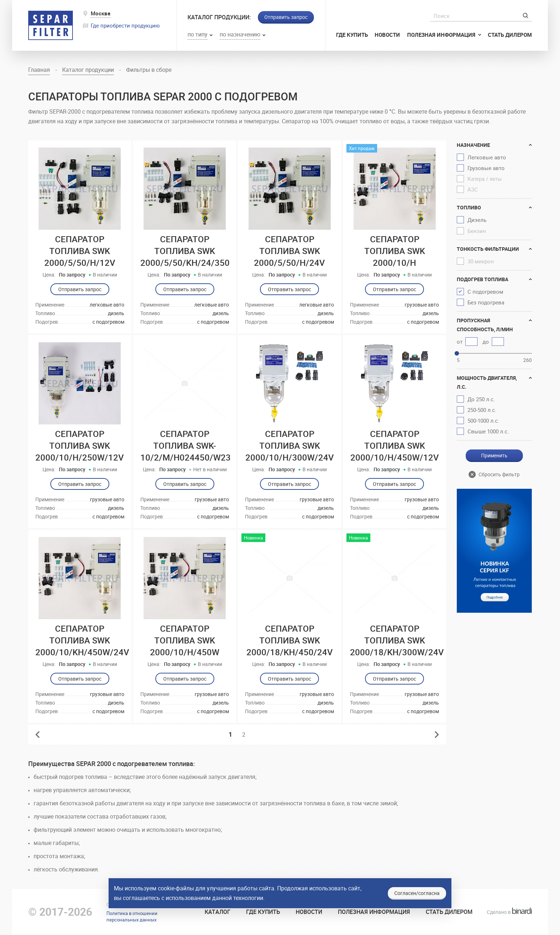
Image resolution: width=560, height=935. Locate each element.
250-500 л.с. (482, 410)
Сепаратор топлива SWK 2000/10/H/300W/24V (290, 446)
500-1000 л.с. (483, 421)
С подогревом (485, 292)
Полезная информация (442, 35)
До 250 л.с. (481, 399)
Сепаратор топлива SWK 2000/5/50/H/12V (80, 251)
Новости (387, 35)
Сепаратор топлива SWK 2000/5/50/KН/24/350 (185, 251)
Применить (494, 455)
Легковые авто (487, 157)
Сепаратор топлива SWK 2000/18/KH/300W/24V (397, 640)
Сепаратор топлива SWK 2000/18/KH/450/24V (290, 640)
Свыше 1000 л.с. (488, 431)
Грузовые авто (486, 168)
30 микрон (481, 261)
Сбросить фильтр (499, 474)
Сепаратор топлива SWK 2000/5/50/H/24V (289, 251)
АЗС (473, 189)
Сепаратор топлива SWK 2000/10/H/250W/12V (80, 446)
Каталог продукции (88, 70)
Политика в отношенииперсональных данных (132, 916)
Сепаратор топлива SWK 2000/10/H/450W (185, 640)
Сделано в (509, 912)
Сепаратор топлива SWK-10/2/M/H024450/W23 (186, 446)
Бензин (477, 231)
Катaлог (217, 912)
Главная (39, 70)
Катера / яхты (485, 179)
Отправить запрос (286, 17)
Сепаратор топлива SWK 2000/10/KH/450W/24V (82, 640)
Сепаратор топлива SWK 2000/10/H (395, 251)
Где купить (352, 35)
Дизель (477, 220)
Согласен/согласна (417, 893)
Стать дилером (510, 35)
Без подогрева (486, 302)
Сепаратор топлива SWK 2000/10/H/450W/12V (395, 446)
